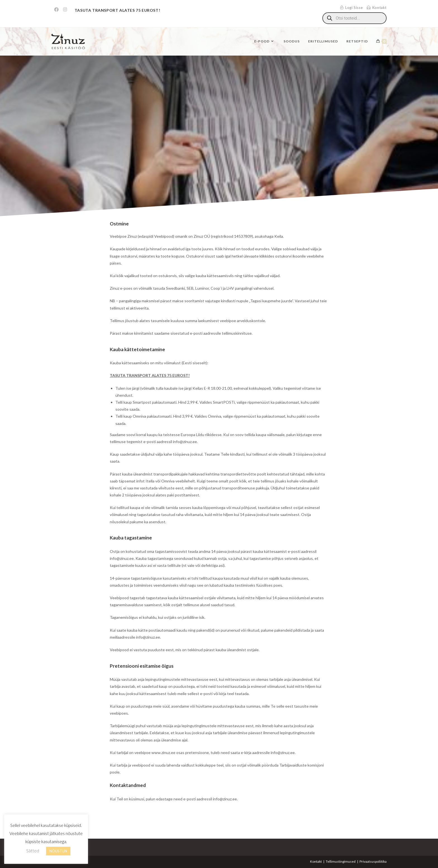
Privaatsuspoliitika (373, 861)
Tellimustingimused (341, 861)
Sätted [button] (33, 851)
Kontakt (316, 861)
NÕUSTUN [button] (58, 851)
